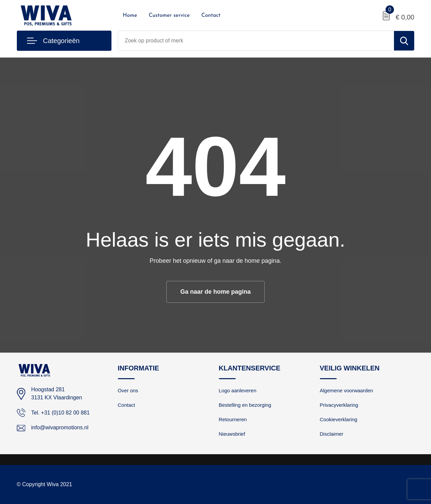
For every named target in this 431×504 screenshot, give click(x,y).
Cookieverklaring (339, 419)
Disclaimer (332, 434)
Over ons (128, 390)
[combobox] (256, 41)
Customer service (169, 15)
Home (130, 15)
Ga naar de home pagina (215, 292)
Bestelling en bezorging (245, 405)
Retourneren (233, 419)
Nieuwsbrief (232, 434)
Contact (211, 15)
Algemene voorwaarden (346, 390)
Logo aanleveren (238, 390)
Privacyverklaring (339, 405)
